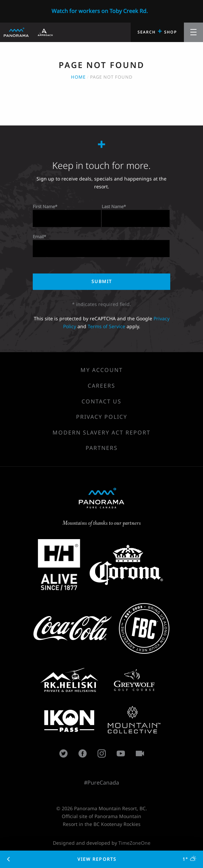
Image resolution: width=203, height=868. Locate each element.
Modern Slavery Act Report (101, 432)
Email (38, 237)
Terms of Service (106, 326)
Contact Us (101, 401)
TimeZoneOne (134, 843)
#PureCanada (101, 783)
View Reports (102, 859)
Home (78, 77)
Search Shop (157, 31)
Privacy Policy (102, 417)
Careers (101, 386)
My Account (102, 370)
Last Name (113, 206)
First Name (44, 206)
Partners (102, 448)
